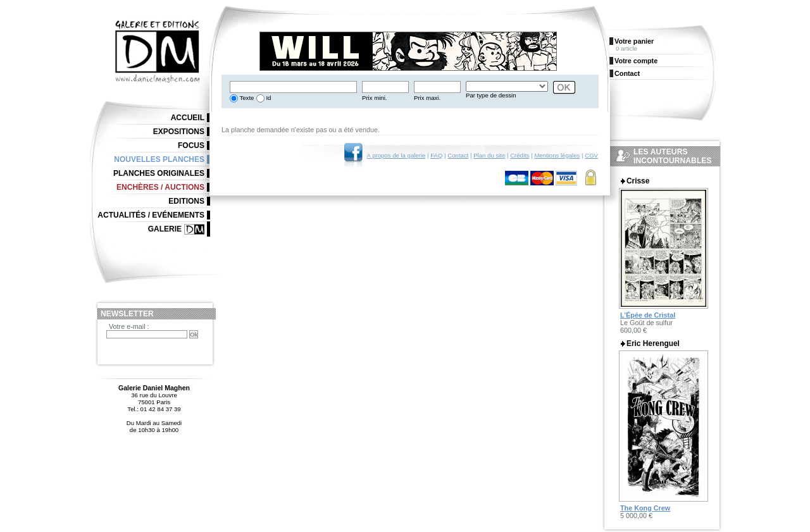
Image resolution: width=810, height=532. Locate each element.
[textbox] (293, 87)
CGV (591, 155)
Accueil (188, 118)
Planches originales (159, 173)
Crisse (638, 181)
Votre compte (636, 61)
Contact (458, 155)
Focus (191, 145)
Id (268, 98)
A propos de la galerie (396, 155)
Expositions (179, 132)
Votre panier (634, 41)
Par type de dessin (491, 95)
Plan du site (489, 155)
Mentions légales (557, 155)
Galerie (165, 229)
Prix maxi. (427, 98)
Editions (186, 201)
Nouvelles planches (159, 159)
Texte (246, 98)
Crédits (520, 155)
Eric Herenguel (653, 343)
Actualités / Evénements (151, 215)
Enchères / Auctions (160, 187)
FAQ (436, 155)
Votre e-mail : (129, 326)
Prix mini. (374, 98)
